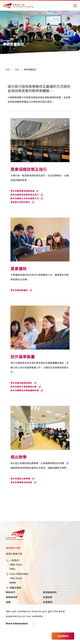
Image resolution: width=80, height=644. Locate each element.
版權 (8, 602)
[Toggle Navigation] (75, 6)
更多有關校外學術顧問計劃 (26, 387)
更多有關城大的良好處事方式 (27, 198)
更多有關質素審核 (22, 290)
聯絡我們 (10, 592)
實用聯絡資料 (50, 592)
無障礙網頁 (12, 597)
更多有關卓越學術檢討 (24, 383)
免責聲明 (48, 602)
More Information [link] (17, 624)
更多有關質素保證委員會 (25, 191)
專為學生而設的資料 (23, 202)
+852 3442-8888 (16, 581)
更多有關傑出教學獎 (23, 479)
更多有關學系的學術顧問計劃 (27, 390)
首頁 (8, 70)
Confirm (63, 636)
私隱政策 (48, 597)
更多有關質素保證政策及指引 (27, 195)
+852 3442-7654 (16, 567)
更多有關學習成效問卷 (24, 482)
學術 (17, 70)
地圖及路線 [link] (15, 588)
